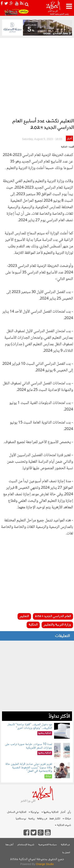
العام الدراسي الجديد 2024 (53, 616)
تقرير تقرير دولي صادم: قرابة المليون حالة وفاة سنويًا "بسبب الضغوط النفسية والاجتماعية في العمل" (29, 768)
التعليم (24, 616)
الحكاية (33, 625)
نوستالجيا (21, 819)
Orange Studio (45, 864)
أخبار (69, 139)
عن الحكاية (65, 845)
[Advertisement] (37, 77)
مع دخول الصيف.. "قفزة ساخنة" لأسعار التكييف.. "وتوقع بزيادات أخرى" (30, 726)
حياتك (67, 819)
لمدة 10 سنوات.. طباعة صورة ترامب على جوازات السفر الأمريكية (29, 746)
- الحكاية (65, 147)
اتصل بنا (66, 853)
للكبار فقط (55, 819)
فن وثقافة (42, 819)
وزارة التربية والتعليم (57, 625)
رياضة (32, 819)
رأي (69, 812)
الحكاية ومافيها (50, 812)
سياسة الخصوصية (48, 845)
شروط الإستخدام (26, 845)
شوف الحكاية (63, 825)
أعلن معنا (9, 845)
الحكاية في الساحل (17, 812)
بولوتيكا (34, 812)
